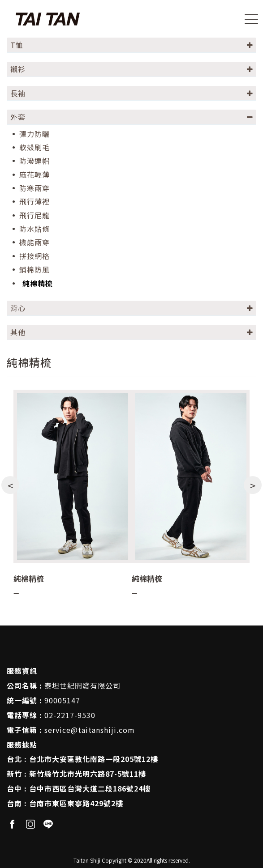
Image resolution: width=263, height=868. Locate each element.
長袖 (18, 93)
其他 (18, 332)
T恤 (17, 45)
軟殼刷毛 (34, 147)
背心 (18, 308)
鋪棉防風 (34, 270)
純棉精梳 (38, 283)
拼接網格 (34, 256)
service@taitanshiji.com (90, 730)
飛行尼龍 (34, 215)
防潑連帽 (34, 161)
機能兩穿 (34, 242)
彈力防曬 (34, 134)
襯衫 (18, 69)
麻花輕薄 (34, 175)
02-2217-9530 (70, 715)
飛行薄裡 (34, 202)
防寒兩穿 (34, 188)
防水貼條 (34, 229)
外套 (18, 117)
